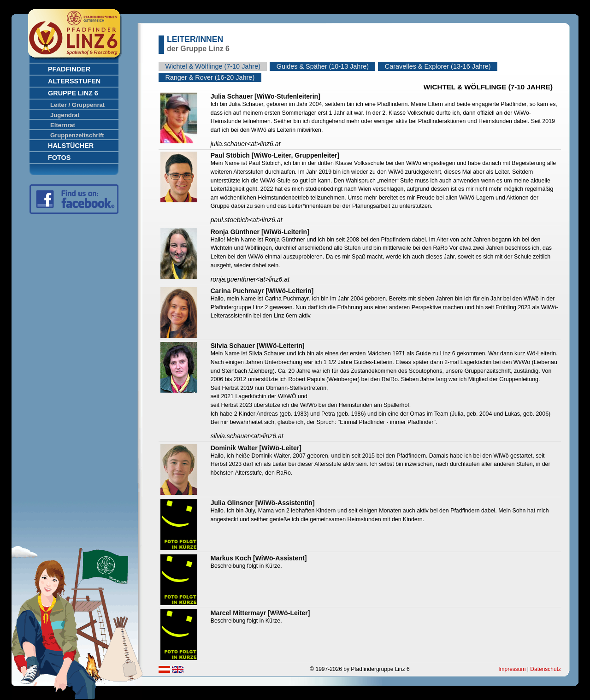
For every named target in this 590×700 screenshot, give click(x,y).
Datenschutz (546, 669)
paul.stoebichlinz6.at (247, 220)
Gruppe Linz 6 (73, 93)
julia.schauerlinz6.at (246, 144)
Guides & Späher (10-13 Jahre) (323, 66)
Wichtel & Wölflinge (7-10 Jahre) (213, 66)
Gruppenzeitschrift (77, 135)
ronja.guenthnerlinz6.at (250, 279)
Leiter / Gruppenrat (77, 105)
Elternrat (63, 125)
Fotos (59, 158)
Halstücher (71, 146)
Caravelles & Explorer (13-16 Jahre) (438, 66)
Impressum (512, 669)
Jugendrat (65, 115)
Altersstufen (74, 81)
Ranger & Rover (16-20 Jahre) (210, 77)
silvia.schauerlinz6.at (247, 436)
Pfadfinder (69, 69)
